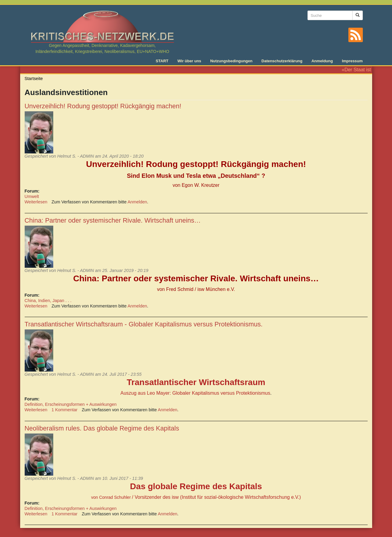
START (162, 61)
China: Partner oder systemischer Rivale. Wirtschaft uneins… (113, 220)
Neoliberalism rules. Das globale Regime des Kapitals (102, 428)
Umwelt (32, 196)
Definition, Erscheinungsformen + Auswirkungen (71, 404)
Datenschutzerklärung (282, 61)
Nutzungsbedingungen (231, 61)
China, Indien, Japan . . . (48, 301)
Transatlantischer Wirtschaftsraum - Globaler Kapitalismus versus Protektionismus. (144, 324)
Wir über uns (189, 61)
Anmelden (137, 202)
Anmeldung (322, 61)
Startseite (34, 79)
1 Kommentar (64, 410)
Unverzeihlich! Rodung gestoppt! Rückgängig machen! (103, 106)
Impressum (352, 61)
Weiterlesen (36, 202)
